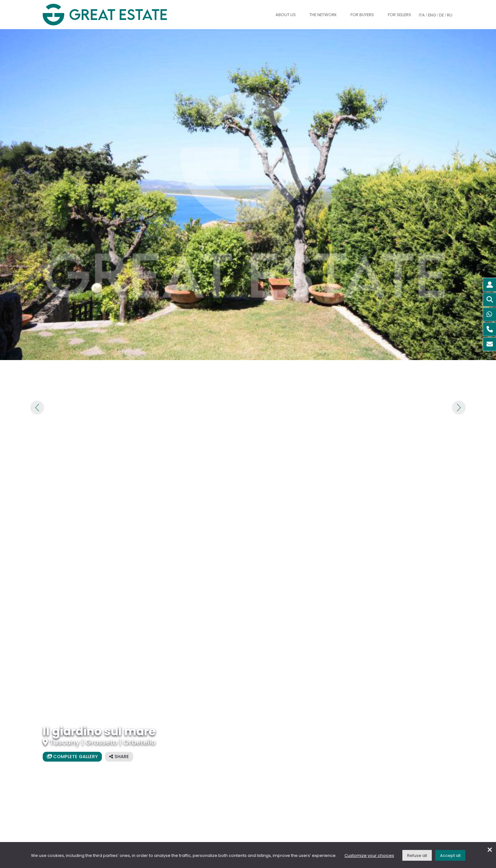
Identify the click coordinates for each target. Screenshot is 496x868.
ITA (422, 15)
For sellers (400, 15)
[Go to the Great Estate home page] (118, 15)
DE (441, 15)
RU (450, 15)
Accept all (450, 855)
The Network (323, 15)
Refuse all (417, 855)
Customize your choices (369, 855)
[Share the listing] (119, 757)
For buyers (362, 15)
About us (286, 15)
